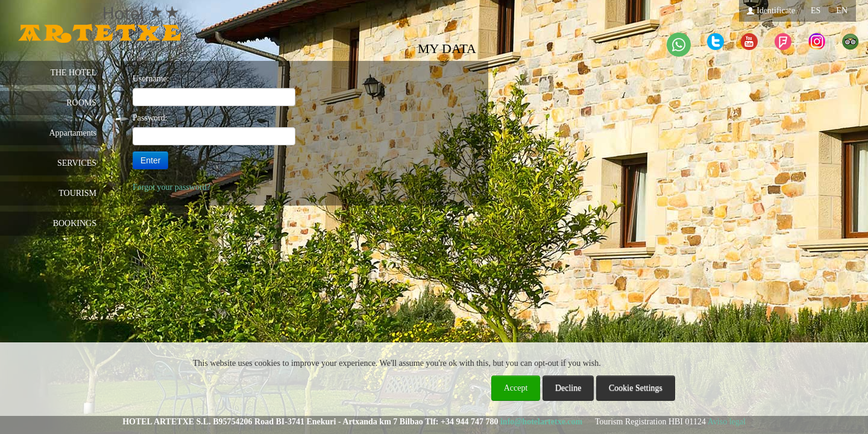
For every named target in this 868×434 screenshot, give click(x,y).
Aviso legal (727, 422)
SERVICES (77, 163)
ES (816, 11)
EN (842, 11)
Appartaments (73, 133)
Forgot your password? (171, 187)
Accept (516, 388)
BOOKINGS (75, 223)
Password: (150, 118)
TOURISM (77, 193)
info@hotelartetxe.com (541, 422)
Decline (568, 388)
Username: (151, 79)
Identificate (771, 11)
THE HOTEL (73, 73)
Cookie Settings (636, 388)
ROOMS (81, 103)
